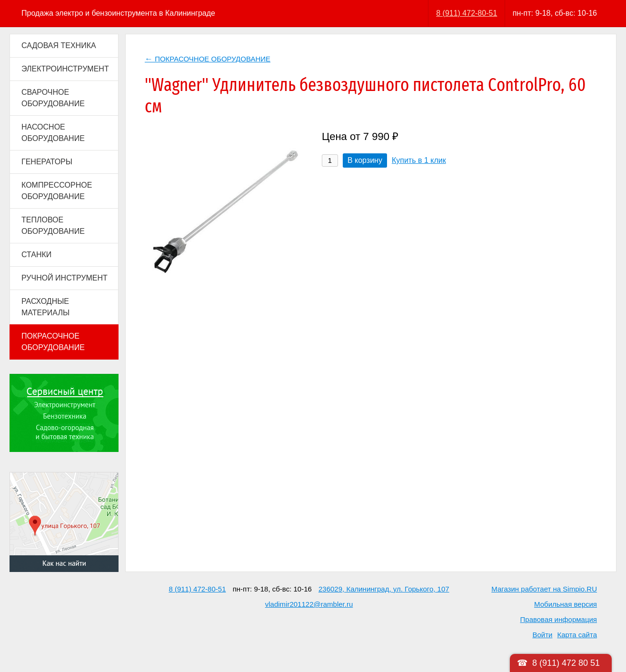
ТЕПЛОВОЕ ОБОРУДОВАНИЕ (53, 226)
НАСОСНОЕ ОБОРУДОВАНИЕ (53, 133)
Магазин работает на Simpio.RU (544, 589)
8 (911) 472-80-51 (467, 13)
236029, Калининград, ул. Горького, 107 (384, 589)
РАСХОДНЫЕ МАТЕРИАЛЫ (45, 307)
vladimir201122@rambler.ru (309, 604)
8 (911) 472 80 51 (566, 663)
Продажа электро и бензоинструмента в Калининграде (118, 13)
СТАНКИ (36, 255)
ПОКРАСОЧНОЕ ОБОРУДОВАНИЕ (53, 342)
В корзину (365, 160)
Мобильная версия (566, 604)
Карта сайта (577, 635)
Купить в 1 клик (419, 160)
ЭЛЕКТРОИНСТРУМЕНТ (65, 69)
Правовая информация (559, 619)
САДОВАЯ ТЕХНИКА (59, 45)
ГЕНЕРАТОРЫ (47, 162)
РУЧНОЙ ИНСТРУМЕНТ (65, 278)
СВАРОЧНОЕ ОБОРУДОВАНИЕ (53, 98)
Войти (542, 635)
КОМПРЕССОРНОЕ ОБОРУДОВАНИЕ (57, 191)
